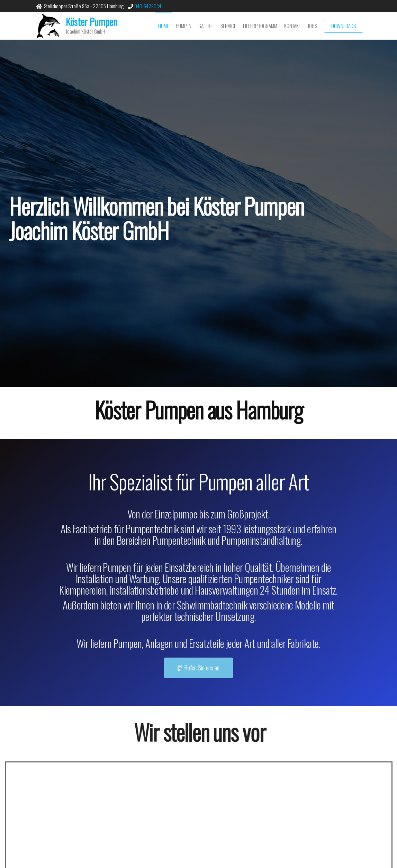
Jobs (312, 26)
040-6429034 (147, 6)
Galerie (206, 26)
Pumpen (184, 26)
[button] (198, 668)
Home (164, 26)
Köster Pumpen (92, 22)
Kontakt (292, 26)
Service (228, 26)
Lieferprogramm (260, 26)
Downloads (344, 26)
